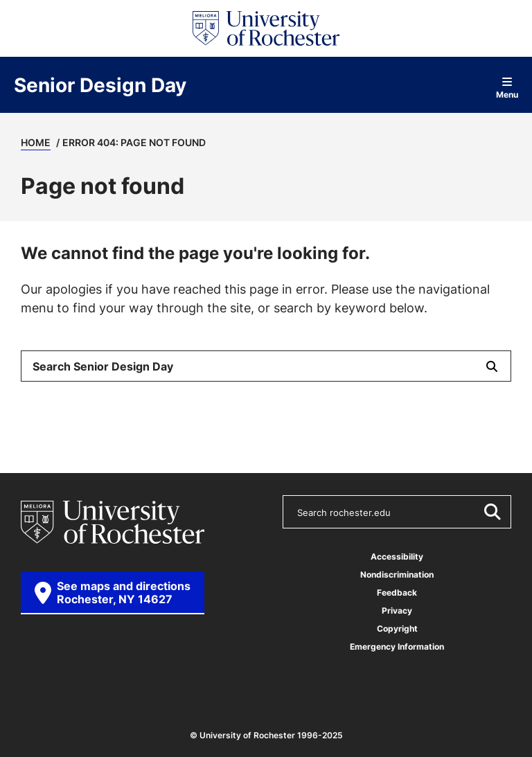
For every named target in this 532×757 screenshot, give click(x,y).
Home (36, 142)
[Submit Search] (492, 366)
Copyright (397, 629)
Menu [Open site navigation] (507, 88)
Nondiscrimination (397, 575)
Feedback (397, 593)
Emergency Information (397, 647)
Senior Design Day (100, 85)
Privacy (397, 611)
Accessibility (397, 556)
